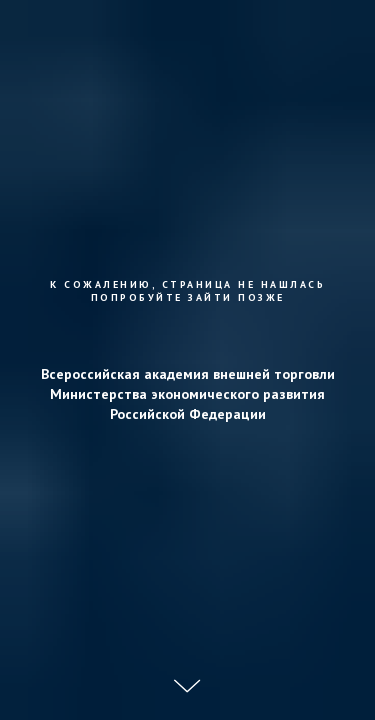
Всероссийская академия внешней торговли (188, 374)
